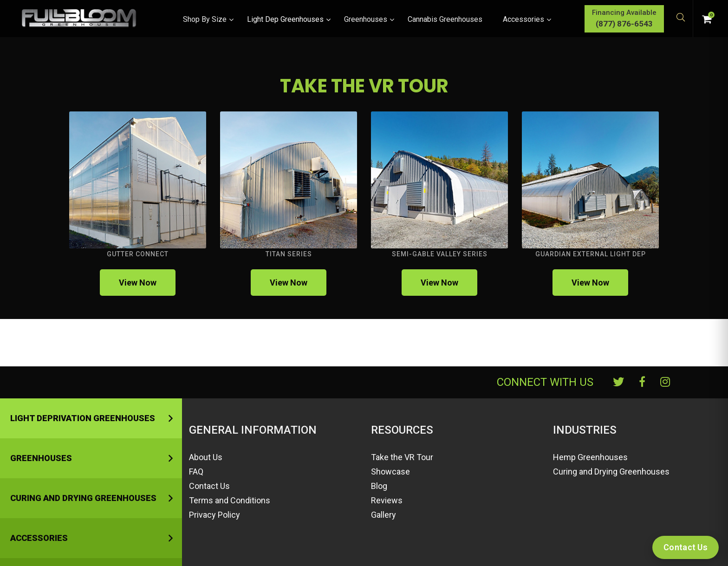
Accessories (39, 538)
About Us (206, 457)
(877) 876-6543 (608, 24)
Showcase (390, 472)
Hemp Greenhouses (590, 457)
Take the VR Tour (402, 457)
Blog (379, 486)
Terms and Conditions (230, 500)
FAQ (196, 472)
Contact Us (209, 486)
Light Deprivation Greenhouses (83, 418)
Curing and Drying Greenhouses (83, 498)
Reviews (387, 500)
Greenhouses (41, 458)
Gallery (383, 515)
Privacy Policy (214, 515)
